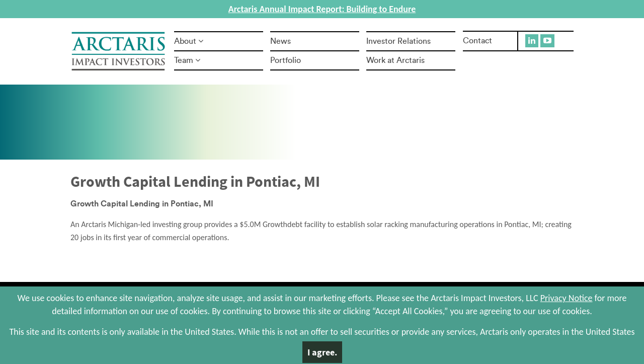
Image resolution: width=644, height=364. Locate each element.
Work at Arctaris (395, 60)
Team (187, 60)
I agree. (322, 352)
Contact (477, 41)
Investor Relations (398, 41)
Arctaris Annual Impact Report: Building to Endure (322, 9)
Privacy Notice (567, 298)
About (189, 41)
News (280, 41)
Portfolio (286, 60)
